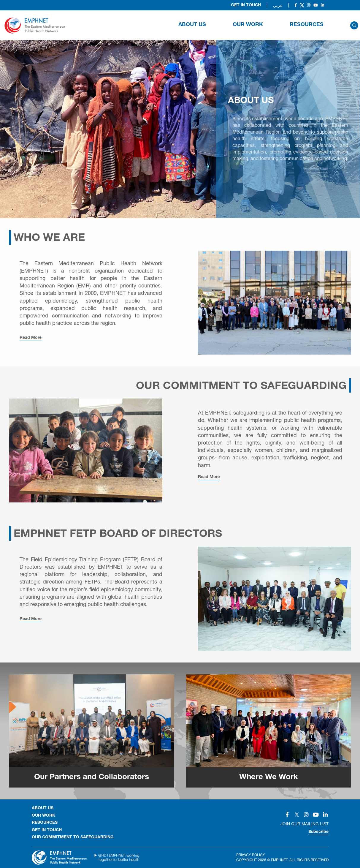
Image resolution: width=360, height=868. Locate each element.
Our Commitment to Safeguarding (73, 837)
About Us (192, 25)
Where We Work (269, 777)
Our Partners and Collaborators (92, 777)
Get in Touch (246, 5)
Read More (31, 338)
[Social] (296, 5)
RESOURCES (307, 25)
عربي (278, 5)
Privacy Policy (251, 855)
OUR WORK (248, 25)
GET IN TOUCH (47, 830)
